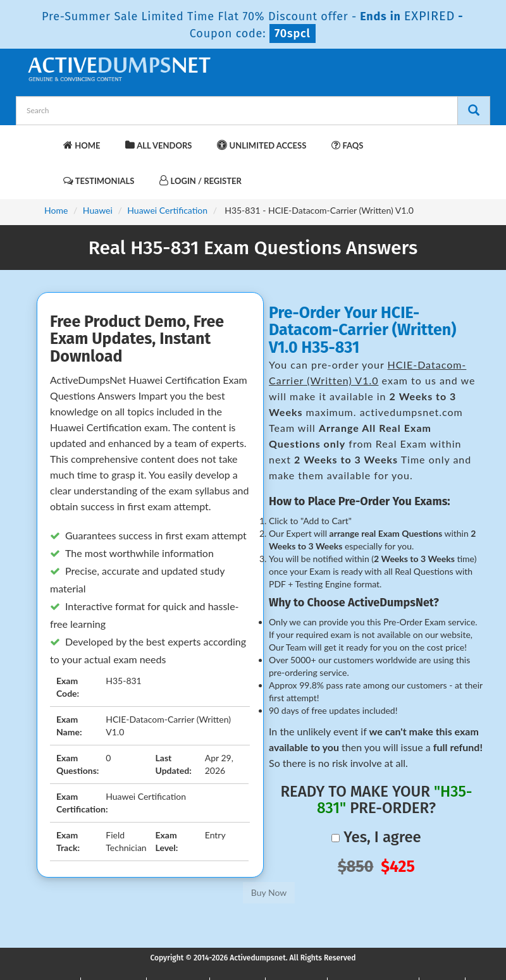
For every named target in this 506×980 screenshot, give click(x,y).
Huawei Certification (167, 210)
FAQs (347, 145)
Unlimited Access (262, 145)
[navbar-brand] (41, 139)
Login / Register (200, 181)
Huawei (98, 210)
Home (82, 145)
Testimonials (99, 181)
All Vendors (158, 145)
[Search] (474, 111)
